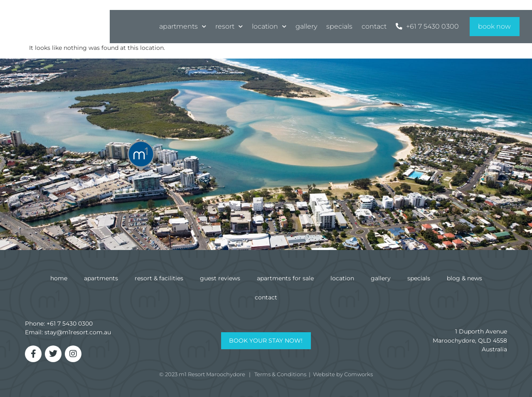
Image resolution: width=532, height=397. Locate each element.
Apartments (183, 26)
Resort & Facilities (159, 278)
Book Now (494, 26)
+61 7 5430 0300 (70, 323)
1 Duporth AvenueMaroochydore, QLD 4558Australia (470, 340)
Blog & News (464, 278)
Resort (229, 26)
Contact (374, 26)
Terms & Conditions (280, 374)
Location (269, 26)
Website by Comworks (343, 374)
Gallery (306, 26)
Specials (339, 26)
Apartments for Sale (285, 278)
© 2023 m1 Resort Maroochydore (202, 374)
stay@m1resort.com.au (78, 332)
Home (59, 278)
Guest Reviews (220, 278)
